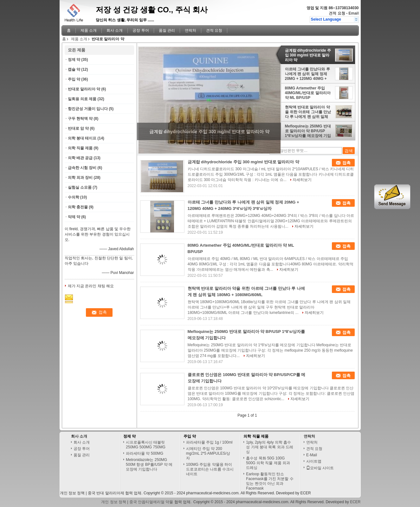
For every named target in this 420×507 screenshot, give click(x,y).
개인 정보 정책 (72, 493)
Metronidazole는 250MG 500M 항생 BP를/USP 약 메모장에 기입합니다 (149, 465)
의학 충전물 (78, 207)
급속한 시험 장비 (82, 168)
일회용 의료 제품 (82, 99)
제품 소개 (89, 30)
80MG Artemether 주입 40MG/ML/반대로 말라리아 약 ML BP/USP (308, 93)
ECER (305, 493)
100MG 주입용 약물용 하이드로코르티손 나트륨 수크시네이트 (210, 469)
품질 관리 (167, 30)
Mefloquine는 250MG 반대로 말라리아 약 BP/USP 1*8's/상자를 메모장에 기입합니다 (308, 131)
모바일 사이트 (320, 468)
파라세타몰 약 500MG (145, 453)
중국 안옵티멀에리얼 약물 (151, 502)
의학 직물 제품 (80, 148)
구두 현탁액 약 (80, 119)
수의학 (74, 197)
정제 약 (74, 60)
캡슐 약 (74, 69)
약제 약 (74, 217)
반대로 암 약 (78, 128)
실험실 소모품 (80, 187)
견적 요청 (337, 13)
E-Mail (312, 455)
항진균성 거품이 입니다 (88, 109)
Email (353, 13)
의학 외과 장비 (80, 178)
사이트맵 (314, 461)
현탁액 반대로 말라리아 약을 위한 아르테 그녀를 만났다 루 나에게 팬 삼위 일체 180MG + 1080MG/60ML (308, 112)
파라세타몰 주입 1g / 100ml (209, 442)
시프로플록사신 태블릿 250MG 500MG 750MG (146, 445)
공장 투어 (141, 30)
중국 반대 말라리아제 (106, 493)
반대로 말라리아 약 (84, 89)
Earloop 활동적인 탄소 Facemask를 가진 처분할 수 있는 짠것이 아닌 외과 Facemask (270, 481)
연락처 (191, 30)
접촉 (346, 163)
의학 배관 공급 (80, 158)
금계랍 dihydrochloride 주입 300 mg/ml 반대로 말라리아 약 (308, 55)
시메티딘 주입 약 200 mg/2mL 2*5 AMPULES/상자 (208, 453)
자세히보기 (302, 180)
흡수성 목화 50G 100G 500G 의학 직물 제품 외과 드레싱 (268, 463)
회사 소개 (115, 30)
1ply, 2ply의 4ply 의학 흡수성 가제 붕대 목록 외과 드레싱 (270, 447)
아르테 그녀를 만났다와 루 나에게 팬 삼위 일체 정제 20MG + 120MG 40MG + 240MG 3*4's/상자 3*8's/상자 (308, 74)
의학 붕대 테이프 (82, 138)
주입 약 (74, 79)
